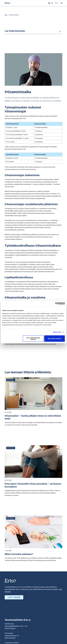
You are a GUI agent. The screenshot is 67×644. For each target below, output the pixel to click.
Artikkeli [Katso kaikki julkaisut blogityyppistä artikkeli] (11, 380)
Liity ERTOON (14, 597)
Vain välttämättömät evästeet (33, 339)
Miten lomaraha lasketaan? (19, 554)
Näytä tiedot (57, 332)
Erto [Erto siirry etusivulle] (6, 15)
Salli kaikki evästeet (54, 339)
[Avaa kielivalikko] (57, 3)
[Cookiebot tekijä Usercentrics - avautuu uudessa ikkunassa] (57, 304)
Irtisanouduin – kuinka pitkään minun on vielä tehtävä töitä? (33, 417)
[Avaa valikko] (61, 3)
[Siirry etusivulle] (8, 3)
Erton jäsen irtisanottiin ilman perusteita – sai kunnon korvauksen (33, 485)
